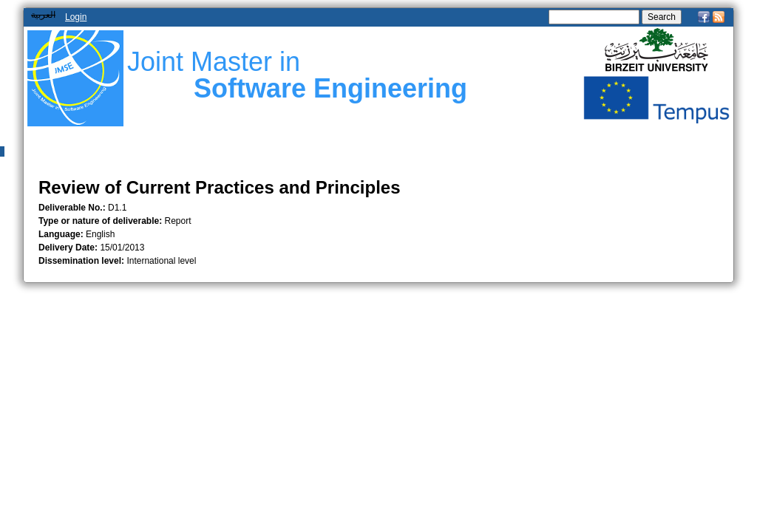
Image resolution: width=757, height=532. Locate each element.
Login (76, 17)
